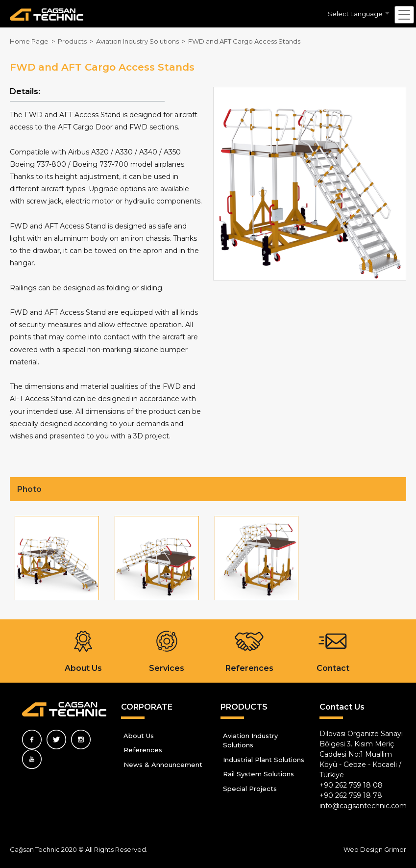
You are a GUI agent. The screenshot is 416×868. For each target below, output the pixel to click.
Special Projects (250, 789)
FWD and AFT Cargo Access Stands (244, 41)
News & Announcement (163, 765)
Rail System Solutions (258, 774)
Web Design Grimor (375, 849)
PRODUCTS (244, 707)
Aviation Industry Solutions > (142, 41)
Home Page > (34, 41)
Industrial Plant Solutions (264, 760)
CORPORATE (147, 707)
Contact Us (342, 707)
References (143, 750)
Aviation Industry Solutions (250, 740)
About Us (139, 736)
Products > (77, 41)
